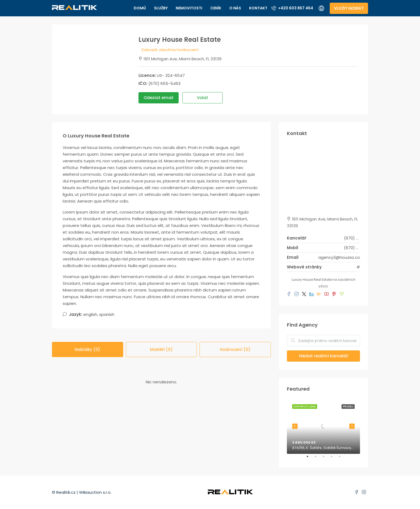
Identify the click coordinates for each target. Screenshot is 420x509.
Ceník (216, 8)
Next (352, 426)
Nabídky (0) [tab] (87, 349)
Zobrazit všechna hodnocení (170, 50)
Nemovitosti (189, 8)
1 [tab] (310, 459)
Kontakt (258, 8)
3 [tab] (326, 459)
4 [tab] (334, 459)
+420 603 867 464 (292, 8)
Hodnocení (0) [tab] (235, 349)
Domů (140, 8)
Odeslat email (158, 98)
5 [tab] (342, 459)
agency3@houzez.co (339, 257)
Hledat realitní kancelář (324, 356)
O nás (235, 8)
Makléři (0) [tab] (161, 349)
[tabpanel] (323, 426)
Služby (161, 8)
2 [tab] (318, 459)
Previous (295, 426)
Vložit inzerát (349, 8)
